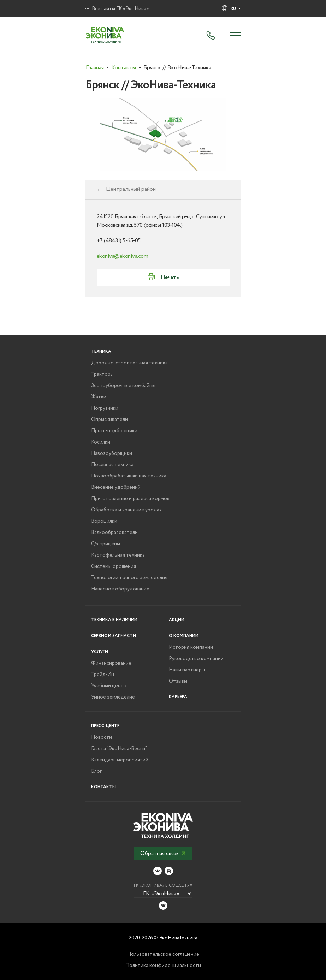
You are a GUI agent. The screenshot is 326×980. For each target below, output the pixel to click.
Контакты (103, 787)
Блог (96, 771)
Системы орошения (114, 566)
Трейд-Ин (103, 675)
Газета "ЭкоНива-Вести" (119, 749)
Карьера (178, 697)
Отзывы (178, 681)
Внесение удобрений (116, 487)
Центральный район (131, 189)
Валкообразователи (114, 533)
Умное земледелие (113, 697)
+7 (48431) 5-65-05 (119, 241)
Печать (170, 277)
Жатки (99, 397)
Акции (177, 620)
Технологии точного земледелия (129, 578)
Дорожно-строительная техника (129, 363)
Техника (101, 352)
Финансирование (111, 663)
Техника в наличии (114, 620)
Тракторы (102, 374)
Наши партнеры (187, 670)
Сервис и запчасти (114, 636)
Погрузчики (105, 408)
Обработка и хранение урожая (126, 510)
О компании (184, 636)
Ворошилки (104, 521)
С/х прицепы (106, 544)
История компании (191, 647)
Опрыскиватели (109, 420)
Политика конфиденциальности (163, 966)
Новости (102, 737)
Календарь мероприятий (120, 760)
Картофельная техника (118, 555)
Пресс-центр (105, 726)
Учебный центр (109, 686)
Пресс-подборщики (114, 431)
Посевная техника (112, 465)
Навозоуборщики (112, 453)
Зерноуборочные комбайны (123, 386)
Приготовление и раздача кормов (130, 499)
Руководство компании (196, 659)
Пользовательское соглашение (163, 954)
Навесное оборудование (120, 589)
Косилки (101, 442)
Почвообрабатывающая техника (129, 476)
